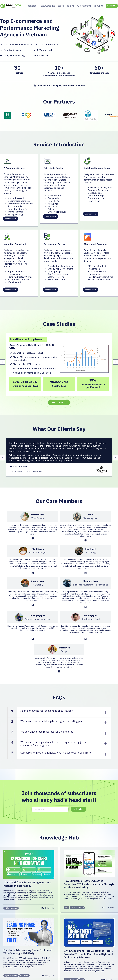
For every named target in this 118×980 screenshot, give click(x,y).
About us (98, 6)
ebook (61, 6)
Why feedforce (84, 6)
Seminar (71, 6)
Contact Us (112, 6)
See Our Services (59, 403)
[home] (11, 6)
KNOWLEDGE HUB (48, 6)
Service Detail (11, 219)
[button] (32, 6)
